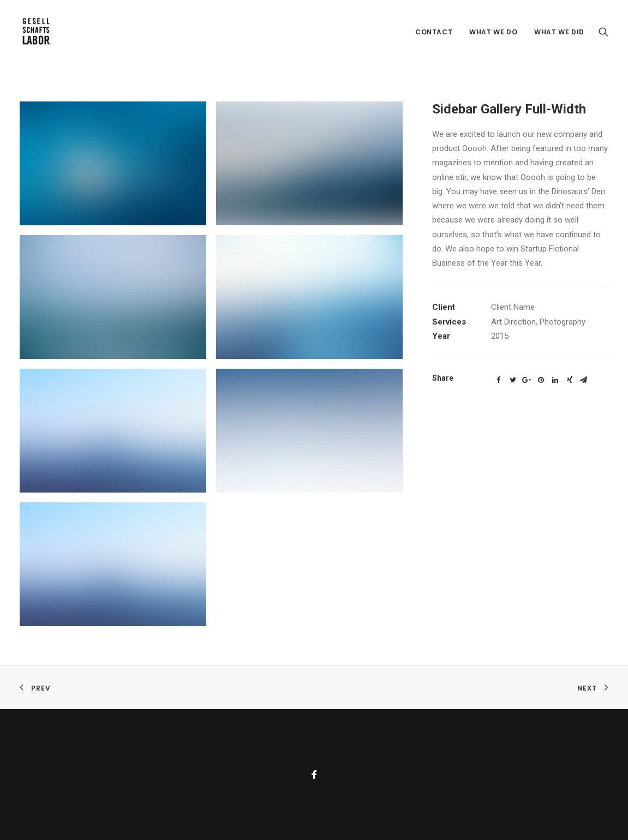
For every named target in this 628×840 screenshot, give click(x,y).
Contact (434, 32)
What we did (559, 32)
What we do (493, 32)
